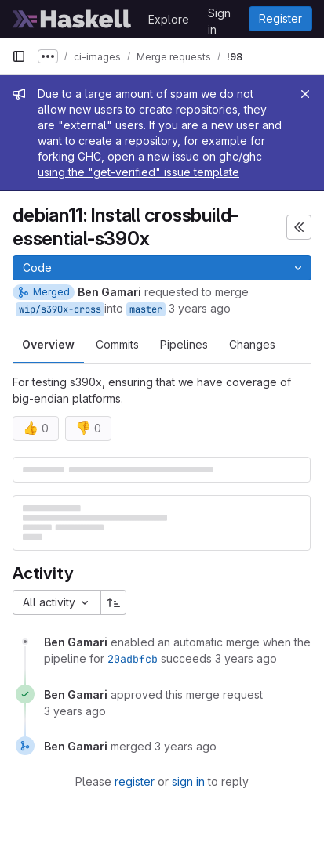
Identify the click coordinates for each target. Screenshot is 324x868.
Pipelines (184, 344)
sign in (188, 781)
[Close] (305, 94)
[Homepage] (72, 19)
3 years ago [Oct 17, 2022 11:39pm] (200, 308)
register (135, 781)
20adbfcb (133, 659)
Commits (117, 344)
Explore (169, 19)
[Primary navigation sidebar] (19, 56)
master (146, 309)
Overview (48, 344)
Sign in (219, 16)
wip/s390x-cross (60, 309)
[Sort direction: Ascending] (114, 602)
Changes (252, 344)
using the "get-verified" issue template (138, 172)
